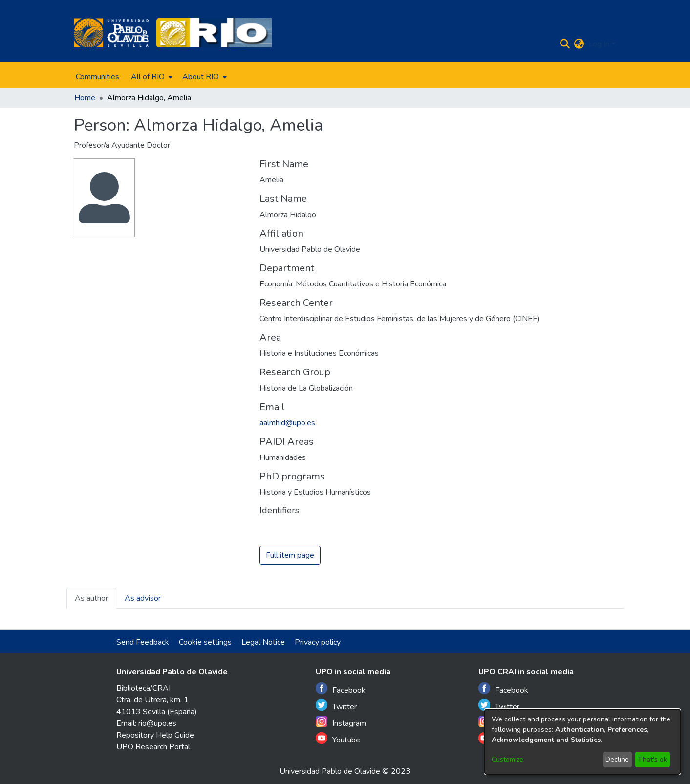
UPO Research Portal (153, 747)
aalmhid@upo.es (287, 423)
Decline (617, 759)
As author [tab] (91, 599)
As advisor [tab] (143, 599)
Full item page (290, 556)
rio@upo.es (157, 723)
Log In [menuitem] (599, 44)
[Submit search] (565, 44)
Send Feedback (143, 642)
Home (85, 98)
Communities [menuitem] (97, 77)
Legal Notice (263, 642)
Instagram (341, 722)
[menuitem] (151, 77)
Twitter (336, 706)
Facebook (341, 689)
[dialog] (582, 742)
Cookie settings (205, 642)
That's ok (652, 759)
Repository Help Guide (155, 735)
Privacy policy (318, 642)
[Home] (111, 33)
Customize (507, 759)
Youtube (338, 739)
